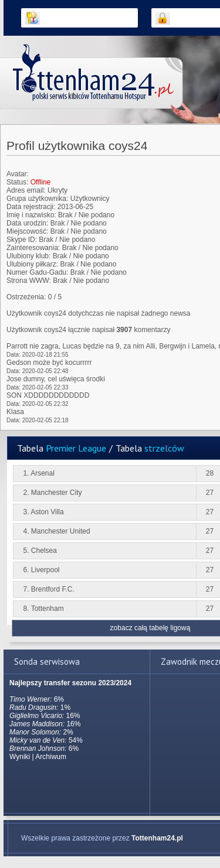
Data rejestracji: (31, 207)
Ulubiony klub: (28, 256)
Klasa (15, 412)
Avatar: (18, 174)
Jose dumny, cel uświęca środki (56, 379)
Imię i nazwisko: (31, 215)
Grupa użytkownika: (37, 199)
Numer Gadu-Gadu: (37, 272)
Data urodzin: (27, 223)
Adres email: (26, 190)
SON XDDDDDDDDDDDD (48, 395)
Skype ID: (22, 240)
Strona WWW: (29, 281)
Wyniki (20, 757)
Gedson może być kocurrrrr (49, 363)
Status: (17, 182)
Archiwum (51, 757)
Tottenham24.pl (157, 838)
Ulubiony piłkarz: (32, 264)
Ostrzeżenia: (26, 297)
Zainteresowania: (33, 248)
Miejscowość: (27, 231)
